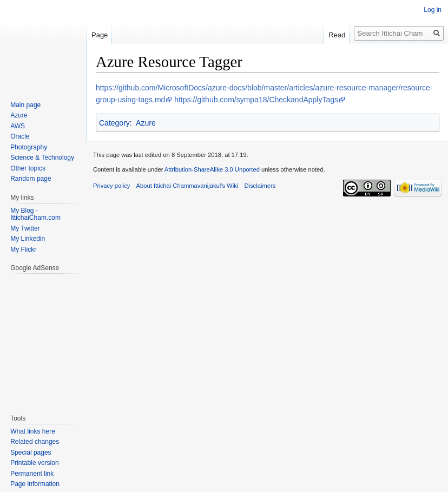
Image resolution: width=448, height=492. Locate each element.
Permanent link (32, 474)
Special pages (31, 452)
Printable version (34, 463)
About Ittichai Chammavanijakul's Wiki (187, 186)
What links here (33, 431)
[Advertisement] (43, 338)
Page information (35, 484)
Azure (146, 123)
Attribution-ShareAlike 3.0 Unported (212, 169)
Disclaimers (260, 186)
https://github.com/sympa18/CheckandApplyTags (256, 100)
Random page (31, 179)
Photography (29, 147)
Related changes (35, 442)
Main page (25, 105)
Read (337, 35)
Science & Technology (42, 158)
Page (100, 35)
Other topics (28, 168)
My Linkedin (28, 239)
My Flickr (23, 250)
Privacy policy (111, 186)
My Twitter (25, 228)
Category (114, 123)
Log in (433, 10)
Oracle (20, 136)
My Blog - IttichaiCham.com (35, 214)
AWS (18, 126)
